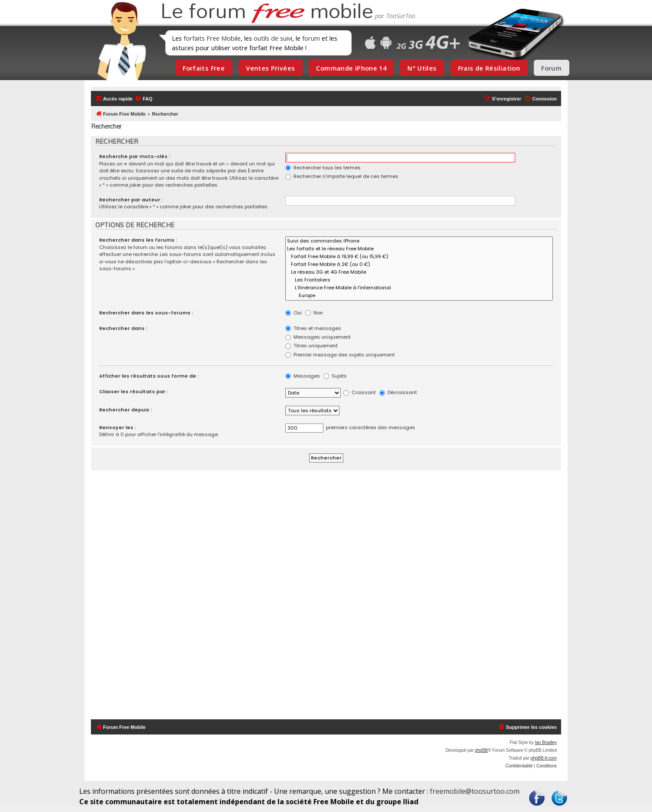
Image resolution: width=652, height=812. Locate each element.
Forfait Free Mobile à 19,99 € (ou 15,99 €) (419, 257)
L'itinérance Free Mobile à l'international (419, 288)
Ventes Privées (270, 68)
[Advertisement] (331, 595)
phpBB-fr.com (544, 758)
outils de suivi (273, 38)
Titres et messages (313, 328)
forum (311, 38)
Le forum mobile (267, 12)
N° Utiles (422, 68)
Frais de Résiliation (489, 68)
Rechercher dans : (123, 328)
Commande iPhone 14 (351, 68)
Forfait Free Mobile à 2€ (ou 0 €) (419, 265)
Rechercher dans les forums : (138, 240)
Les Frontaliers (419, 280)
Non (314, 313)
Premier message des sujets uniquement (340, 355)
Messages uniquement (318, 337)
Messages (303, 376)
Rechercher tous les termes (323, 168)
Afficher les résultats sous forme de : (149, 376)
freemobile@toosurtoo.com (475, 791)
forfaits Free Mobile (212, 38)
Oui (294, 313)
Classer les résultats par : (134, 391)
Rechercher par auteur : (131, 200)
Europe (419, 296)
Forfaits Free (204, 68)
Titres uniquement (311, 346)
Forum (551, 68)
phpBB (481, 750)
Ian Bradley (546, 742)
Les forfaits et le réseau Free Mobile (419, 249)
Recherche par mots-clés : (135, 156)
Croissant (360, 392)
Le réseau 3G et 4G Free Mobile (419, 272)
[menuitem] (144, 99)
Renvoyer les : (118, 427)
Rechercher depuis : (126, 410)
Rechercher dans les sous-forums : (146, 313)
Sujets (335, 376)
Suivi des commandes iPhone (419, 241)
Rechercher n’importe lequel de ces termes (342, 176)
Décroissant (398, 392)
